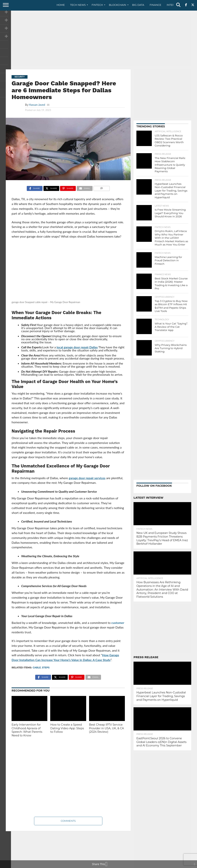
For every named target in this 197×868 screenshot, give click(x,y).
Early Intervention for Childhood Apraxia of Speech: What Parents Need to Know (27, 730)
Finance (156, 5)
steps (46, 668)
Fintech (97, 5)
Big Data (138, 5)
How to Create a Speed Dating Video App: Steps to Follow (67, 728)
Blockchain (118, 5)
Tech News (78, 5)
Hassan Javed (37, 105)
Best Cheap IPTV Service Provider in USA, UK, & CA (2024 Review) (106, 728)
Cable (37, 668)
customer (118, 623)
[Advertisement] (98, 39)
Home (61, 5)
